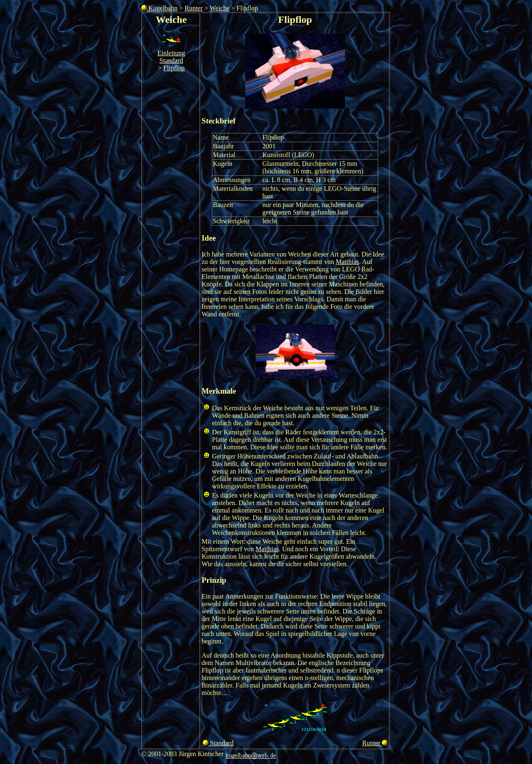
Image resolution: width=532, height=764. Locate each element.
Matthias (347, 262)
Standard (171, 60)
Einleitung (171, 53)
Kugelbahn (159, 8)
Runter (194, 8)
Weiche (220, 8)
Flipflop (174, 68)
